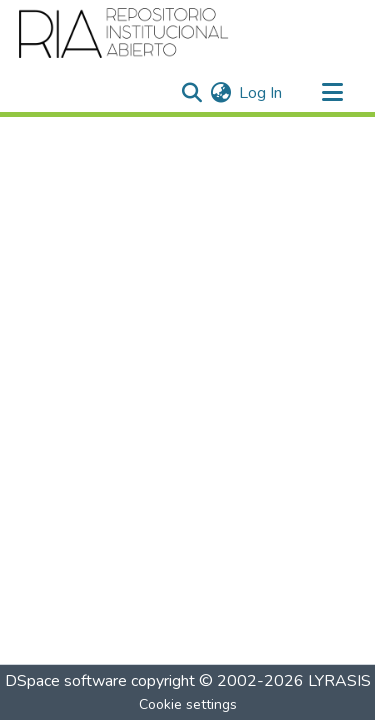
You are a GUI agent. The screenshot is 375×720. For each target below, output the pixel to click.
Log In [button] (261, 93)
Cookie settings (188, 704)
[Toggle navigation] (332, 93)
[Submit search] (191, 93)
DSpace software (66, 681)
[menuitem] (220, 93)
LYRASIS (339, 681)
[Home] (124, 33)
